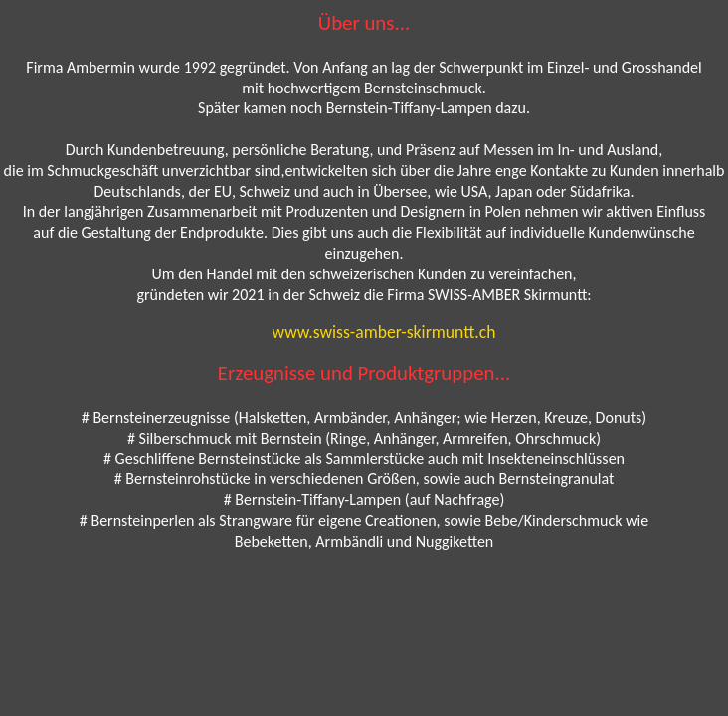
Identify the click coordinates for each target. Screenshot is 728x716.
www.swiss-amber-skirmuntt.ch (384, 332)
